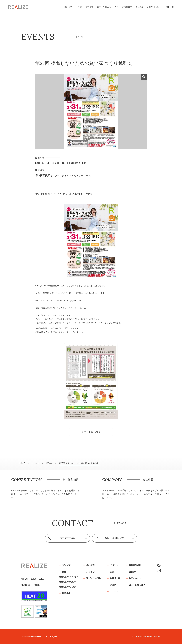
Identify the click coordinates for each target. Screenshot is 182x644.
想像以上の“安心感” (67, 587)
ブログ (113, 585)
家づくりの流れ (104, 7)
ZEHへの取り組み (137, 585)
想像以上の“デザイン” (68, 577)
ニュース (114, 591)
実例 (117, 7)
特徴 (80, 7)
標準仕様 (89, 7)
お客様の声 (127, 7)
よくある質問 (51, 637)
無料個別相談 (135, 565)
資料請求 (133, 572)
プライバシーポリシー (31, 637)
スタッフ (91, 572)
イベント (114, 565)
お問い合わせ (153, 7)
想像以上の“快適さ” (67, 582)
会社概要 (140, 7)
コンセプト (69, 7)
